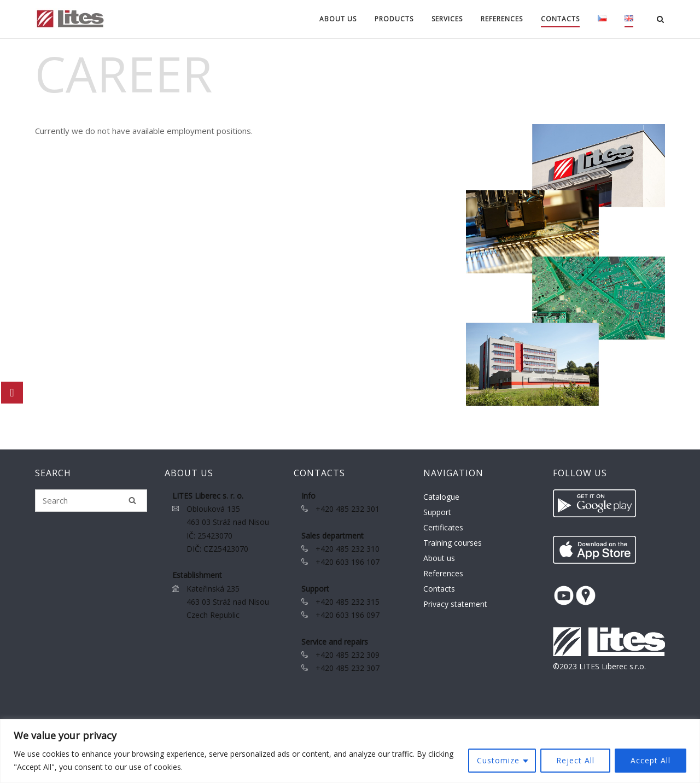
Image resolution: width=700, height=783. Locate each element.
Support (437, 512)
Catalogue (441, 497)
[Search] (132, 500)
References (502, 19)
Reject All (575, 760)
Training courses (453, 543)
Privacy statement (455, 604)
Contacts (560, 19)
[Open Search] (660, 20)
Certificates (443, 527)
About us (338, 19)
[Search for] (91, 501)
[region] (350, 751)
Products (394, 19)
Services (447, 19)
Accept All (651, 760)
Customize (498, 760)
